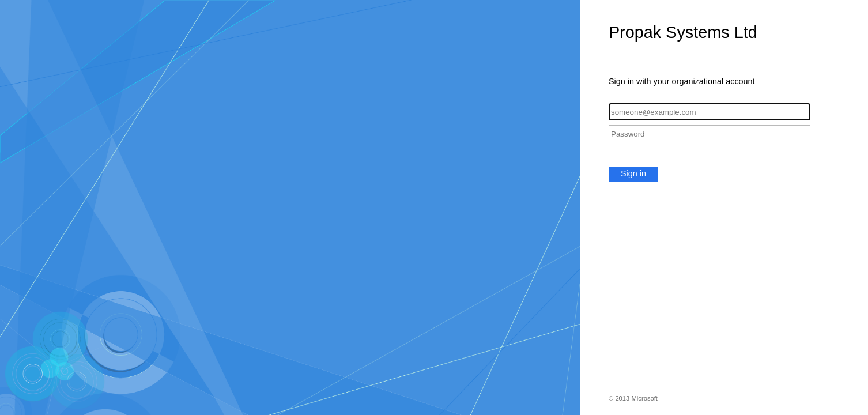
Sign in (633, 173)
